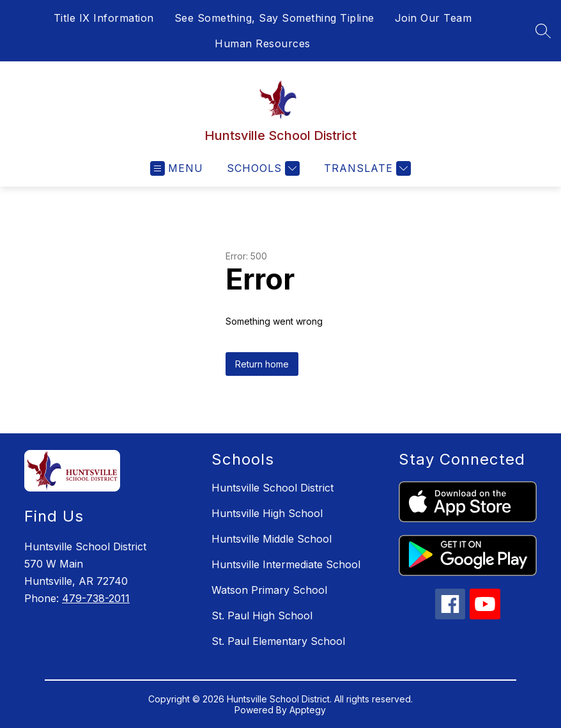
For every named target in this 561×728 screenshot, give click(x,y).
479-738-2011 (96, 598)
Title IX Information (104, 18)
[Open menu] (177, 168)
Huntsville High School (267, 513)
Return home (262, 364)
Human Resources (263, 43)
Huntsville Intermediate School (286, 564)
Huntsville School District (273, 488)
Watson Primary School (269, 590)
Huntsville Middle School (272, 539)
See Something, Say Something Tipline (274, 18)
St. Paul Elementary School (278, 641)
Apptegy (308, 710)
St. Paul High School (262, 616)
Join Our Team (434, 18)
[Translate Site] (366, 168)
